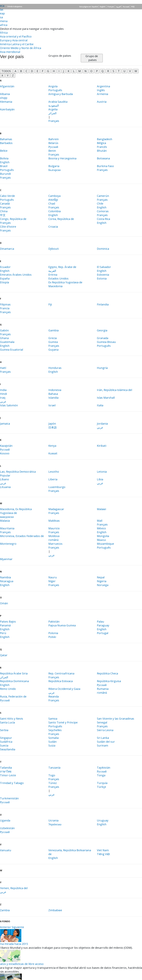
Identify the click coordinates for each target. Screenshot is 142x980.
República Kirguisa (109, 681)
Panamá (5, 625)
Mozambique (105, 544)
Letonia (102, 472)
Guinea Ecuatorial (12, 350)
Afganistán (7, 86)
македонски (7, 517)
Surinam (103, 745)
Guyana (53, 350)
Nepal (101, 577)
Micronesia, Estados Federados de (22, 536)
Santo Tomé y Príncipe (63, 722)
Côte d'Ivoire (8, 227)
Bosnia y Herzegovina (62, 158)
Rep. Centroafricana (61, 673)
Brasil (4, 166)
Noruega (103, 585)
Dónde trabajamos (15, 7)
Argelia (53, 109)
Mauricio (54, 528)
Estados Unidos (58, 278)
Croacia (53, 227)
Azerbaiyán (7, 109)
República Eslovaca (61, 681)
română (53, 540)
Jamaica (5, 424)
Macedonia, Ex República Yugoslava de (16, 511)
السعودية (54, 105)
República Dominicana (14, 681)
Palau (101, 622)
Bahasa (53, 394)
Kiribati (102, 446)
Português (55, 90)
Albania (5, 94)
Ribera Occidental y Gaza (64, 689)
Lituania (5, 487)
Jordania (102, 424)
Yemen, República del (14, 888)
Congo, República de (13, 219)
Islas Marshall (106, 398)
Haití (3, 368)
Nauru (53, 577)
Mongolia (103, 536)
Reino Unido (8, 689)
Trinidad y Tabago (12, 783)
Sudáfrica (6, 742)
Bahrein (54, 139)
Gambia (53, 330)
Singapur (6, 738)
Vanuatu (6, 850)
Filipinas (5, 304)
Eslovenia (103, 275)
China (4, 211)
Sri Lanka (103, 738)
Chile (100, 204)
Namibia (5, 577)
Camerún (103, 196)
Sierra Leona (105, 730)
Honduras (55, 368)
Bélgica (101, 143)
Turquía (102, 783)
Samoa (53, 719)
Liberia (53, 479)
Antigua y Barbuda (61, 94)
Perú (3, 633)
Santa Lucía (7, 722)
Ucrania (53, 820)
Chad (52, 204)
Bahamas (6, 139)
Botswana (103, 158)
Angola (53, 86)
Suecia (4, 745)
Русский (126, 7)
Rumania (103, 689)
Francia (5, 308)
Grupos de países (60, 56)
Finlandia (103, 304)
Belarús (53, 143)
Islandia (53, 398)
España (5, 278)
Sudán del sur (106, 742)
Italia (100, 405)
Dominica (103, 249)
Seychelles (55, 730)
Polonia (53, 633)
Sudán (53, 742)
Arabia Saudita (58, 102)
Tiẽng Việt (103, 854)
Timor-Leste (8, 775)
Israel (52, 405)
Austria (102, 102)
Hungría (102, 368)
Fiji (50, 304)
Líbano (4, 479)
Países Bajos (8, 622)
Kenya (52, 446)
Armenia (103, 94)
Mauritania (7, 528)
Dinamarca (7, 249)
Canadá (5, 204)
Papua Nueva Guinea (62, 625)
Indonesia (55, 390)
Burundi (5, 174)
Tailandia (6, 768)
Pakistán (54, 622)
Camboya (54, 196)
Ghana (4, 338)
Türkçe (101, 787)
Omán (4, 603)
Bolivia (4, 158)
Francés (102, 147)
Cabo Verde (7, 196)
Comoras (103, 211)
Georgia (102, 330)
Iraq (3, 398)
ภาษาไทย (6, 771)
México (101, 528)
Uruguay (103, 820)
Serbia (4, 730)
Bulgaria (54, 166)
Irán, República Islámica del (114, 390)
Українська (55, 824)
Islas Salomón (9, 405)
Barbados (6, 143)
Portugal (103, 633)
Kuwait (53, 453)
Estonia (102, 278)
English (103, 7)
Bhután (102, 151)
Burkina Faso (105, 166)
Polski (52, 637)
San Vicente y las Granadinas (116, 719)
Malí (100, 521)
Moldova (54, 536)
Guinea (53, 342)
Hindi (3, 394)
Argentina (103, 86)
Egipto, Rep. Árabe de (62, 267)
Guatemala (7, 342)
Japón (52, 424)
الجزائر (52, 113)
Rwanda (54, 696)
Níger (52, 581)
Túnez (53, 783)
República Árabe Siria (14, 673)
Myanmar (6, 559)
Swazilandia (8, 749)
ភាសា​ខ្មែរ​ (53, 200)
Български (54, 170)
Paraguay (103, 625)
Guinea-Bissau (106, 342)
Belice (4, 151)
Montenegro (8, 544)
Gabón (4, 330)
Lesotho (54, 472)
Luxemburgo (57, 487)
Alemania (6, 102)
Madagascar (56, 509)
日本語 (53, 427)
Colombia (55, 211)
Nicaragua (7, 581)
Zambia (5, 910)
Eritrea (53, 275)
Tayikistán (104, 768)
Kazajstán (6, 446)
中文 (133, 7)
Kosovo (5, 453)
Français (111, 7)
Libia (100, 479)
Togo (52, 775)
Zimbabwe (55, 910)
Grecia (53, 338)
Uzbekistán (7, 828)
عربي (3, 401)
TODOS (6, 71)
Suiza (52, 745)
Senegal (102, 722)
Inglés (101, 90)
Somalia (53, 738)
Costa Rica (103, 219)
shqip (4, 98)
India (3, 390)
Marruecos (55, 544)
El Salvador (104, 267)
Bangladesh (105, 139)
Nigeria (102, 581)
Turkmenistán (9, 798)
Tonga (101, 775)
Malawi (101, 509)
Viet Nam (103, 850)
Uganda (5, 820)
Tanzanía (54, 768)
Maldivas (54, 521)
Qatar (4, 655)
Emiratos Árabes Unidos (16, 275)
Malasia (5, 521)
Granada (103, 338)
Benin (52, 151)
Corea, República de (61, 219)
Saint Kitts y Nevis (12, 719)
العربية (118, 7)
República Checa (107, 673)
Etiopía (4, 282)
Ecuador (5, 267)
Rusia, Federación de (13, 696)
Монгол (101, 540)
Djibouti (54, 249)
